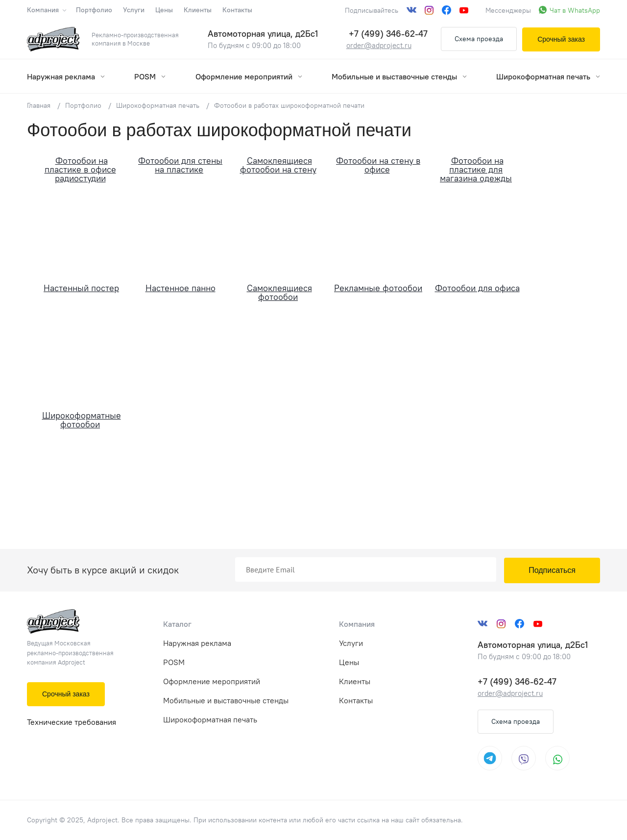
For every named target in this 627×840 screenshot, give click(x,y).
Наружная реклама (66, 76)
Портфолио (94, 10)
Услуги (134, 10)
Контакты (237, 10)
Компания (46, 10)
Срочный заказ (561, 39)
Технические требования (72, 722)
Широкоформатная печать (548, 76)
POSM (150, 76)
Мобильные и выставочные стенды (399, 76)
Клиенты (198, 10)
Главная (39, 105)
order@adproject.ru (379, 45)
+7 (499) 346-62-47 (388, 34)
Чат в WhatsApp (575, 10)
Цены (164, 10)
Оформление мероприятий (249, 76)
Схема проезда (479, 39)
